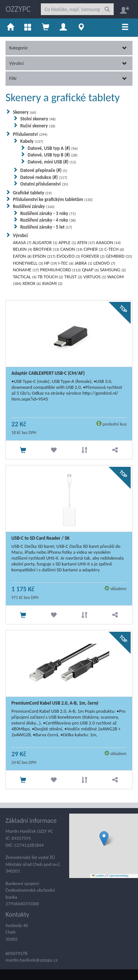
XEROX (32, 283)
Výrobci (68, 63)
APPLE (67, 242)
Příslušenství (30, 134)
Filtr (68, 78)
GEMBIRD (119, 256)
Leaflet (98, 876)
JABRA (84, 263)
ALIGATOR (45, 242)
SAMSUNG (113, 270)
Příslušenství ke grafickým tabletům (53, 199)
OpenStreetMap (119, 876)
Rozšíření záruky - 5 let (46, 227)
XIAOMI (52, 283)
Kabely (32, 141)
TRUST (73, 277)
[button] (104, 838)
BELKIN (22, 249)
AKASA (22, 242)
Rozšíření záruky (34, 206)
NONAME (26, 270)
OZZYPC (18, 9)
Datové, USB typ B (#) (52, 155)
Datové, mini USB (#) (52, 162)
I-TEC (66, 263)
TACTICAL (25, 277)
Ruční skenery (38, 126)
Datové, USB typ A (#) (53, 148)
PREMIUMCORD (60, 270)
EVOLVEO (68, 256)
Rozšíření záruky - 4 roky (48, 220)
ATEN (86, 242)
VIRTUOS (95, 277)
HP (51, 263)
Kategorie (68, 48)
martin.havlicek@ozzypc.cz (32, 960)
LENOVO (105, 263)
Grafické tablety (32, 193)
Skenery (24, 112)
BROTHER (46, 249)
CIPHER (93, 249)
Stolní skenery (38, 119)
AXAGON (108, 242)
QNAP (90, 270)
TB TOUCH (50, 277)
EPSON (44, 256)
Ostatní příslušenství (44, 184)
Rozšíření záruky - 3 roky (48, 213)
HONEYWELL (28, 263)
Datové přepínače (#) (44, 170)
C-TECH (114, 249)
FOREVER (93, 256)
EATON (22, 256)
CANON (71, 249)
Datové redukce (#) (44, 177)
